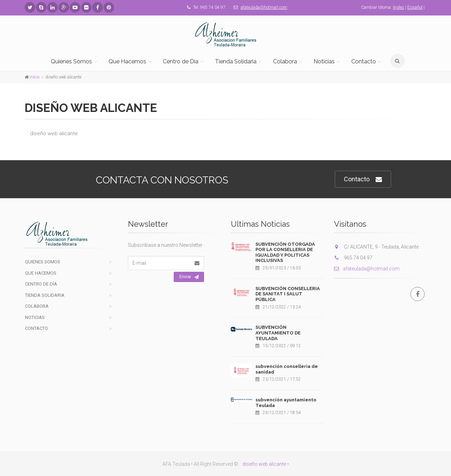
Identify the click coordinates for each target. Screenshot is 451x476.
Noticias (324, 61)
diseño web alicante (264, 464)
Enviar (189, 277)
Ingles (399, 7)
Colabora (285, 61)
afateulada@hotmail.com (264, 7)
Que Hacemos (127, 61)
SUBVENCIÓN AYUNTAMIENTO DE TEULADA (278, 333)
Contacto (364, 61)
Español (415, 7)
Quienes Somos (71, 61)
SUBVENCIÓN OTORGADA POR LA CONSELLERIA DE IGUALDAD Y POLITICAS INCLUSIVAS (285, 252)
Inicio (35, 77)
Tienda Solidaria (236, 61)
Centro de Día (181, 61)
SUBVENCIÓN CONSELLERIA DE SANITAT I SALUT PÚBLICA (288, 294)
